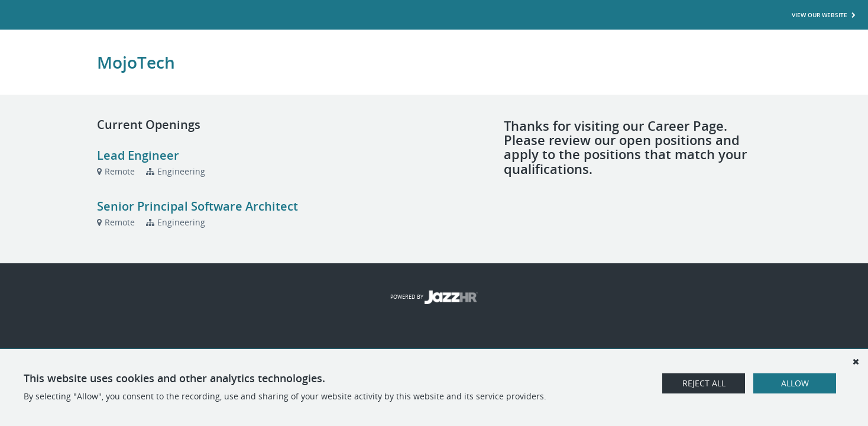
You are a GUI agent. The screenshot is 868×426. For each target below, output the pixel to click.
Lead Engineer (138, 155)
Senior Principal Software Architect (197, 206)
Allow (795, 383)
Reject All (704, 383)
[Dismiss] (856, 362)
